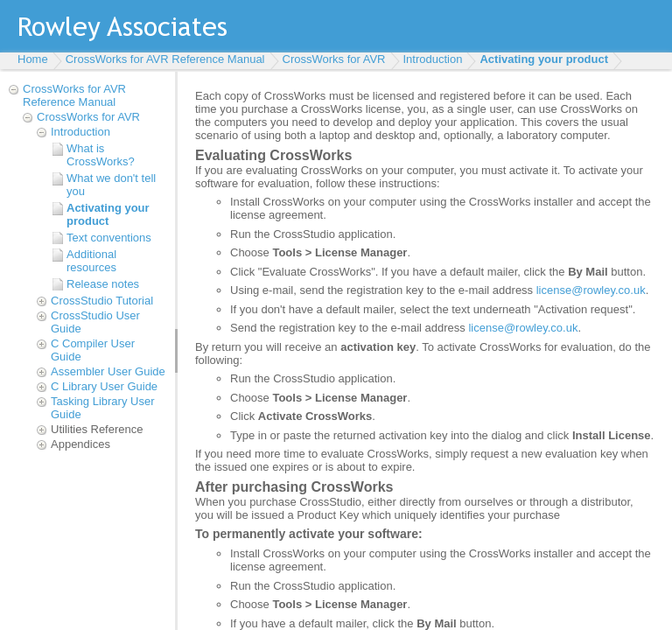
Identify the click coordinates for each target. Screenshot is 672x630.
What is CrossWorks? (101, 155)
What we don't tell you (111, 185)
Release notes (103, 284)
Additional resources (91, 261)
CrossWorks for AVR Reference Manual (165, 59)
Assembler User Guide (108, 371)
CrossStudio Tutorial (102, 301)
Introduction (433, 59)
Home (33, 59)
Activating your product (544, 59)
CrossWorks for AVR (334, 59)
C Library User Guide (104, 386)
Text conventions (109, 238)
